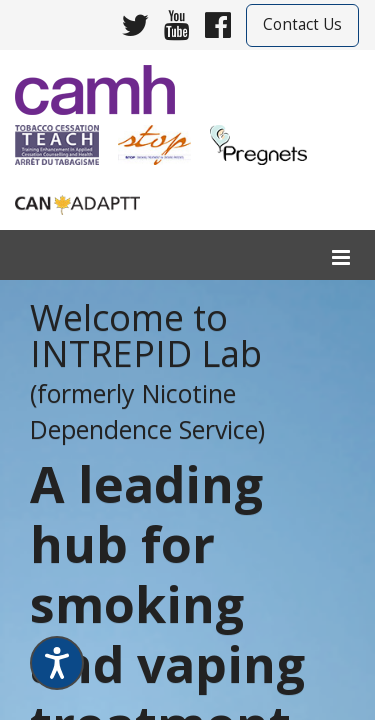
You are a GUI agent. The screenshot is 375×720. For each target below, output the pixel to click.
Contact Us (302, 24)
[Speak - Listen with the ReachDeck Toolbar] (57, 663)
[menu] (341, 258)
